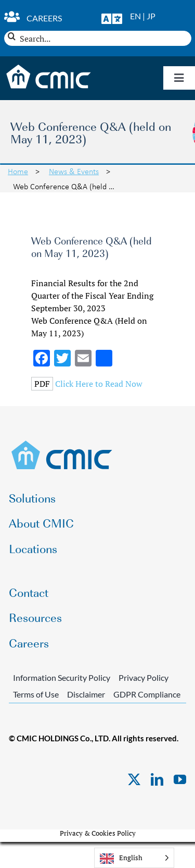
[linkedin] (157, 779)
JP (151, 16)
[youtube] (180, 779)
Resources (35, 617)
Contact (29, 592)
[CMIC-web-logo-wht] (49, 68)
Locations (33, 548)
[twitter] (134, 779)
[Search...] (98, 38)
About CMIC (41, 523)
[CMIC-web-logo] (62, 444)
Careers (44, 18)
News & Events (74, 171)
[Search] (12, 36)
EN (135, 16)
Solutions (32, 498)
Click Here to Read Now (99, 384)
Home (18, 171)
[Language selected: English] (134, 858)
